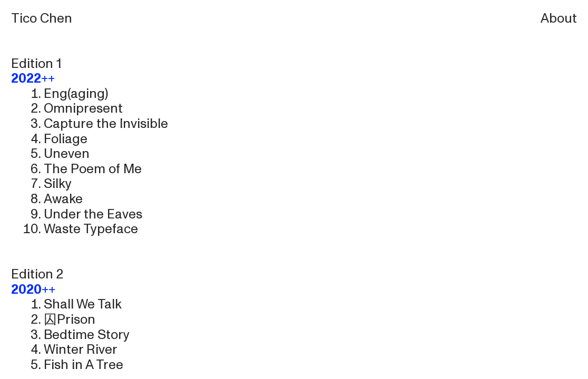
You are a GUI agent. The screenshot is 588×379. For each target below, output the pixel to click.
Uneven (67, 154)
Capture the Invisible (106, 124)
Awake (63, 199)
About (559, 18)
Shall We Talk (83, 304)
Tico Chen (42, 18)
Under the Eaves (93, 214)
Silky (58, 184)
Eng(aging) (76, 94)
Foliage (66, 139)
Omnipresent (83, 108)
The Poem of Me (93, 169)
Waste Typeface (91, 229)
